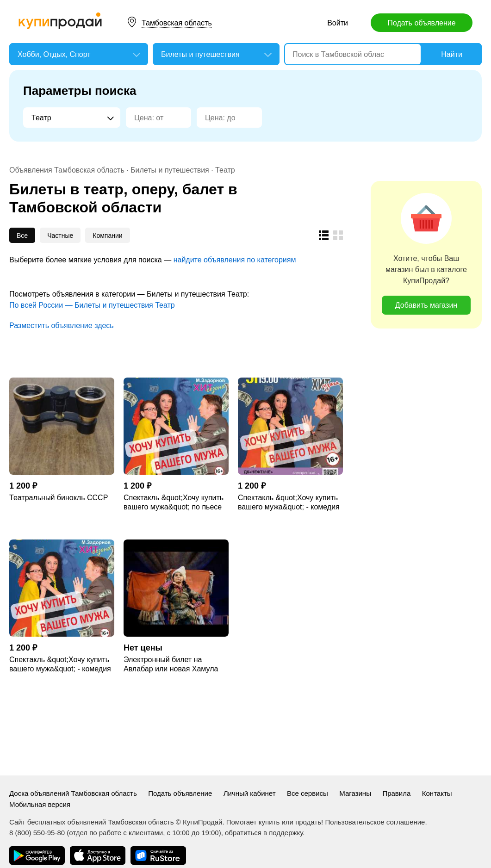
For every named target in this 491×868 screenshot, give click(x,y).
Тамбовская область (177, 23)
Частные (60, 236)
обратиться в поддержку (264, 833)
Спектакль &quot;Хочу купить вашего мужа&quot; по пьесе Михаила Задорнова (174, 503)
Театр (225, 170)
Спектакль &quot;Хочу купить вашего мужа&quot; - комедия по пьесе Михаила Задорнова (289, 503)
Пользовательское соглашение (375, 822)
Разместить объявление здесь (62, 325)
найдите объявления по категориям (235, 260)
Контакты (437, 793)
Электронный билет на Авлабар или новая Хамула (171, 664)
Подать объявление (421, 23)
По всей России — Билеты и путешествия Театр (92, 305)
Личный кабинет (250, 793)
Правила (396, 793)
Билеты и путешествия (170, 170)
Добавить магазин (426, 305)
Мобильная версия (40, 804)
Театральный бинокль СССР (59, 498)
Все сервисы (308, 793)
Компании (107, 236)
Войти (338, 23)
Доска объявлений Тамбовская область (73, 793)
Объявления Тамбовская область (67, 170)
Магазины (355, 793)
